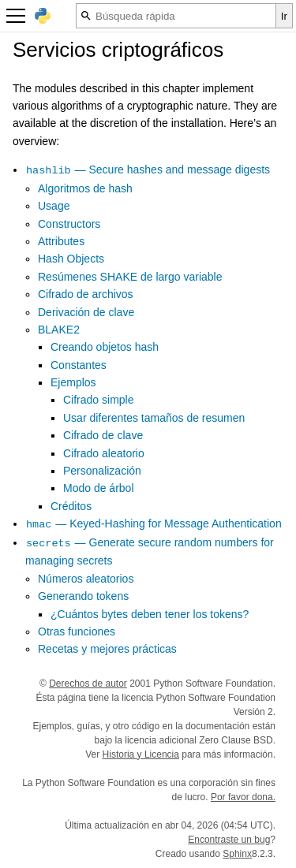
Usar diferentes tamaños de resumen (154, 418)
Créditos (71, 506)
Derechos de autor (88, 684)
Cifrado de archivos (86, 294)
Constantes (79, 365)
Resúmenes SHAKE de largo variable (130, 277)
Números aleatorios (86, 579)
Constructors (69, 224)
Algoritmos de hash (85, 188)
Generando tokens (83, 596)
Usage (54, 206)
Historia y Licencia (141, 754)
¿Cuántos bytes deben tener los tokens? (150, 614)
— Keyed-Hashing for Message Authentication (154, 523)
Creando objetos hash (105, 347)
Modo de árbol (99, 488)
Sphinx (237, 854)
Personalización (102, 471)
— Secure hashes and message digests (148, 170)
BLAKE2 (59, 330)
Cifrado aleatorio (104, 453)
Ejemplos (73, 382)
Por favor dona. (243, 797)
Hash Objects (71, 259)
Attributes (61, 241)
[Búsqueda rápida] (176, 16)
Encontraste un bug (229, 840)
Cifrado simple (98, 400)
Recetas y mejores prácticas (107, 649)
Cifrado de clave (103, 435)
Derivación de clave (86, 312)
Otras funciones (77, 631)
